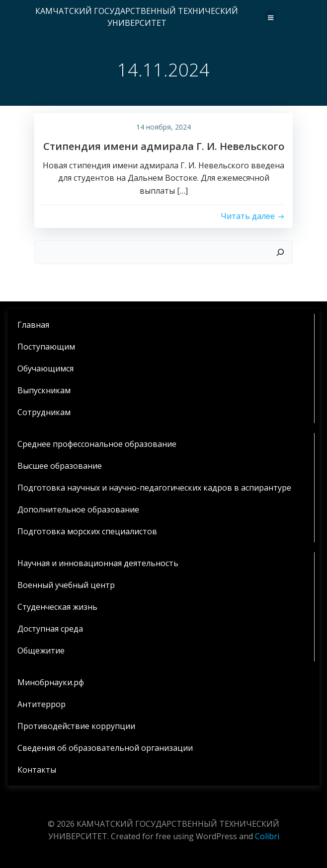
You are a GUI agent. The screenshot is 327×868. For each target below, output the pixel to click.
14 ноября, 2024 (163, 127)
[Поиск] (280, 252)
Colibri (267, 836)
